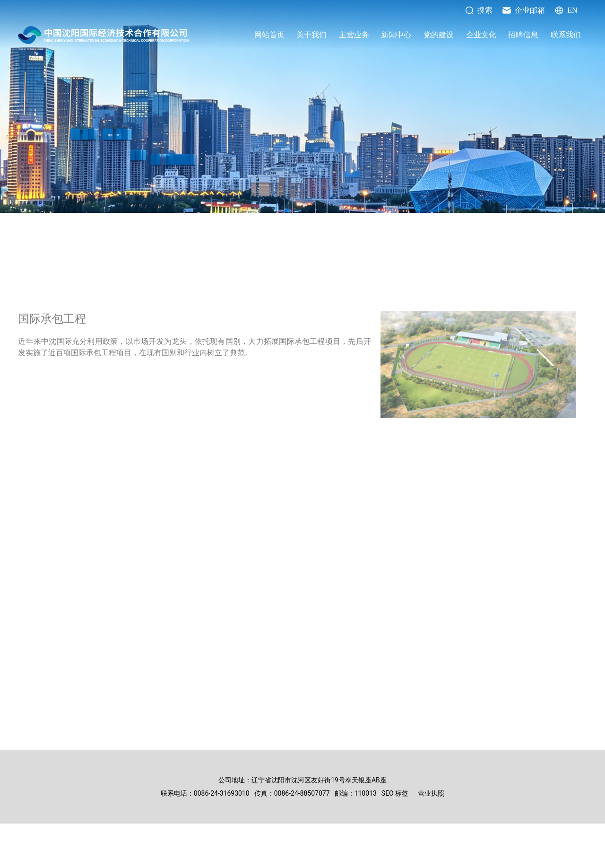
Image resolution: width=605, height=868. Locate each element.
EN (566, 10)
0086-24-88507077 (302, 793)
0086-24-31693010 (222, 793)
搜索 (479, 10)
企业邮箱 (523, 10)
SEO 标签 (395, 793)
